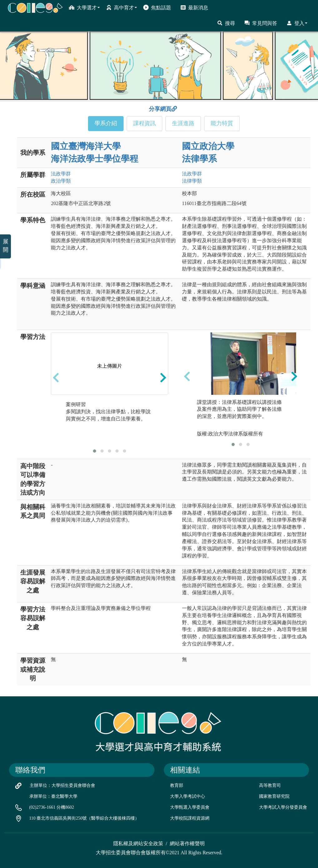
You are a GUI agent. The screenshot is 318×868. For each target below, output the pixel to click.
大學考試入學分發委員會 (283, 807)
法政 (61, 174)
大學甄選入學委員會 (190, 807)
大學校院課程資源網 (190, 818)
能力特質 (222, 123)
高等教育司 (270, 785)
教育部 (177, 785)
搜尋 (226, 23)
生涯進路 (183, 123)
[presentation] (56, 377)
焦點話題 (157, 7)
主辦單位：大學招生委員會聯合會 (62, 785)
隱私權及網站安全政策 (138, 843)
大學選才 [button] (84, 7)
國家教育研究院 (274, 796)
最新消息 (194, 7)
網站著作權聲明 (187, 843)
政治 (61, 181)
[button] (95, 451)
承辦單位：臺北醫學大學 (53, 796)
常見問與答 (261, 23)
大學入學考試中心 (188, 796)
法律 (192, 181)
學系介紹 (106, 123)
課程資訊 (144, 123)
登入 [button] (297, 23)
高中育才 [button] (122, 7)
